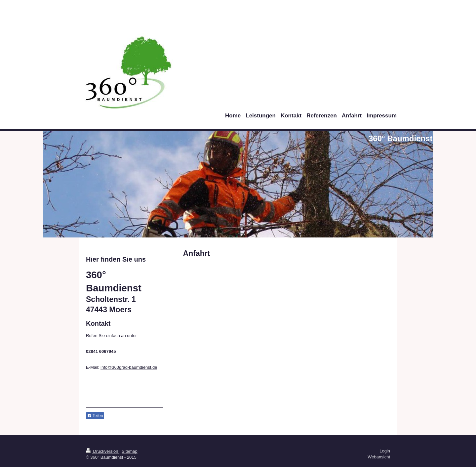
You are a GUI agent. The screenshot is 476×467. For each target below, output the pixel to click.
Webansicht (379, 457)
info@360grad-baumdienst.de (129, 367)
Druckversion (103, 451)
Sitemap (130, 451)
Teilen (95, 416)
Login (385, 451)
